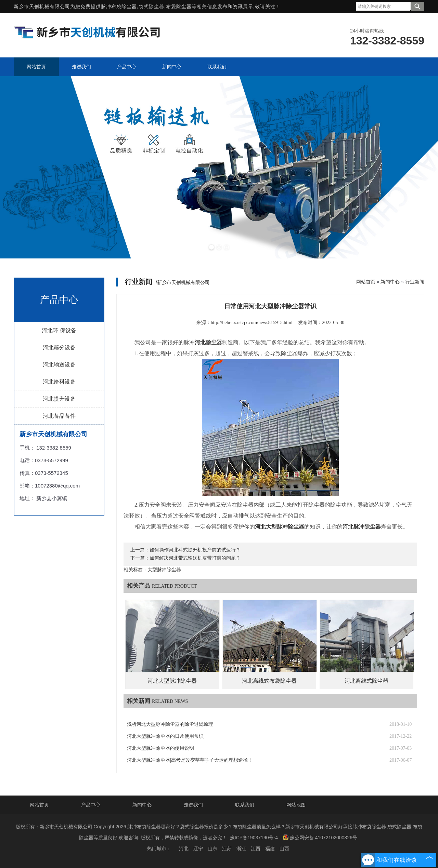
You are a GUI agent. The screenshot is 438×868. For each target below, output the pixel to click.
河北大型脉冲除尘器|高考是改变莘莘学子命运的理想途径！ (190, 760)
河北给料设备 (59, 382)
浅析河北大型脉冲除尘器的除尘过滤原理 (170, 724)
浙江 (241, 849)
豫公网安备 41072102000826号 (320, 837)
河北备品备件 (59, 416)
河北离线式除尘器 (366, 681)
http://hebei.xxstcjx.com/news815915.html (252, 323)
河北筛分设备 (59, 348)
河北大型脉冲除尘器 (172, 681)
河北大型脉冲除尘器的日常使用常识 (165, 736)
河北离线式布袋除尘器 (269, 681)
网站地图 (296, 805)
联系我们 (245, 805)
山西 (284, 849)
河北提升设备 (59, 399)
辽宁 (198, 849)
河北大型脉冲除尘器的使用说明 (160, 748)
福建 (270, 849)
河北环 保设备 (59, 330)
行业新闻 (415, 282)
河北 (184, 849)
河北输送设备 (59, 365)
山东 (212, 849)
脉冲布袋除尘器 (119, 6)
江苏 (227, 849)
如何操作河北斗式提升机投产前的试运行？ (195, 550)
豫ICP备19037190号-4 (254, 838)
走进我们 (193, 805)
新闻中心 (390, 282)
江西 (256, 849)
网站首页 (366, 282)
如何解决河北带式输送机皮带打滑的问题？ (195, 558)
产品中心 (91, 805)
